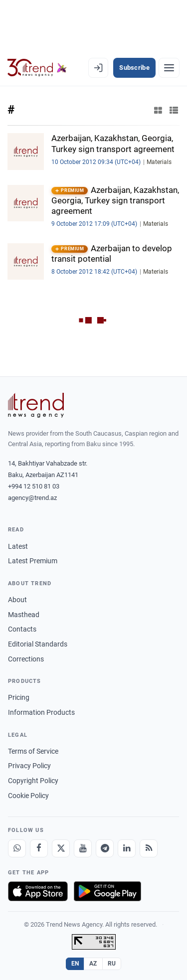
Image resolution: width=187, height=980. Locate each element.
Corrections (26, 659)
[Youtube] (83, 848)
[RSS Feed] (149, 848)
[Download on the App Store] (38, 891)
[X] (61, 848)
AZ (93, 964)
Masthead (24, 615)
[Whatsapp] (17, 848)
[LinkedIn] (127, 848)
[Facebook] (39, 848)
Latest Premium (33, 561)
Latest (18, 546)
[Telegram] (105, 848)
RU (112, 964)
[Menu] (169, 68)
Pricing (19, 697)
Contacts (22, 629)
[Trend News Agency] (36, 405)
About (17, 600)
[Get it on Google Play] (107, 891)
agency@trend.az (32, 498)
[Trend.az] (37, 68)
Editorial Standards (38, 644)
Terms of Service (33, 751)
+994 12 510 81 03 (34, 486)
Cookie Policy (28, 796)
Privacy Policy (29, 766)
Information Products (41, 712)
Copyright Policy (33, 781)
